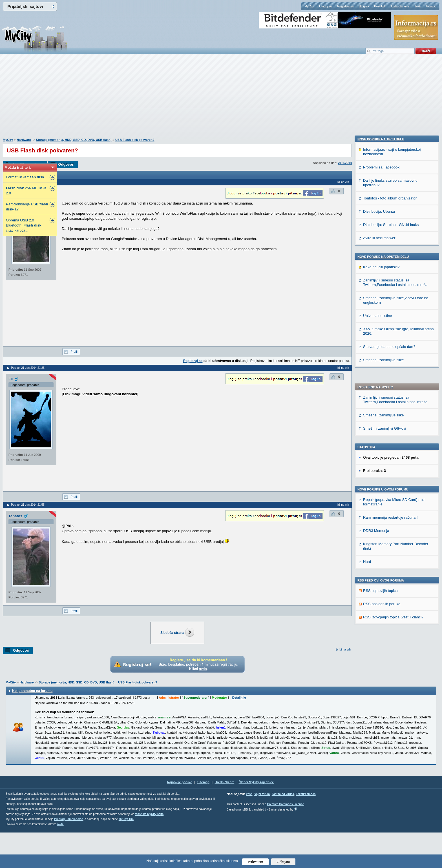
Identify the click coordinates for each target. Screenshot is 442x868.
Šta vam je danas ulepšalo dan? (389, 681)
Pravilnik (380, 6)
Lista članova (400, 6)
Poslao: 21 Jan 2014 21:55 (28, 505)
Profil (74, 352)
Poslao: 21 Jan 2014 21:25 (28, 368)
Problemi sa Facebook (381, 502)
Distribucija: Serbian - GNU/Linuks (391, 559)
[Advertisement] (221, 99)
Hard (367, 400)
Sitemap (203, 818)
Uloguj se (326, 6)
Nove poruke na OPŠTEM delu (383, 591)
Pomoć (431, 6)
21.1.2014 (345, 163)
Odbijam (283, 862)
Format (25, 177)
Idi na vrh (345, 650)
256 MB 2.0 (26, 191)
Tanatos (15, 516)
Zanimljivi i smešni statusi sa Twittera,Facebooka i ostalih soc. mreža (395, 238)
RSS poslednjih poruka (382, 442)
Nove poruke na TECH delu (381, 474)
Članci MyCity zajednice (256, 818)
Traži (418, 6)
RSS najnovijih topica (380, 429)
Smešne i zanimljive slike (384, 253)
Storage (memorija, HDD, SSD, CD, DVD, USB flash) (74, 140)
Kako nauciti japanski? (381, 602)
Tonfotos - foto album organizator (390, 533)
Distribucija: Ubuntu (379, 546)
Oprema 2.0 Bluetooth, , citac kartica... (24, 225)
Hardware (24, 140)
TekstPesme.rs (306, 830)
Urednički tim (225, 818)
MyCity (309, 6)
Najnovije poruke (180, 818)
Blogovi (364, 6)
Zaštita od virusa (283, 830)
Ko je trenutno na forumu (32, 726)
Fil (11, 379)
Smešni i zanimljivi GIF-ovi (384, 266)
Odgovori (66, 164)
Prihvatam (256, 862)
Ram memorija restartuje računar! (390, 355)
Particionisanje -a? (27, 207)
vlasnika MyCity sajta (150, 850)
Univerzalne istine (378, 650)
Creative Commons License (285, 840)
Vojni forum (262, 830)
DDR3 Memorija (376, 369)
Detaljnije (239, 733)
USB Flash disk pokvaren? (135, 140)
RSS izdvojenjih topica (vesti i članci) (393, 455)
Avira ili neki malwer (379, 573)
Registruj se (345, 6)
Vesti (249, 830)
